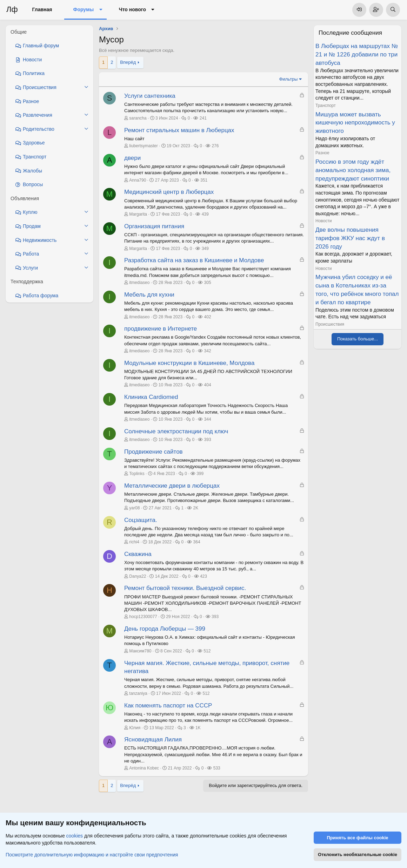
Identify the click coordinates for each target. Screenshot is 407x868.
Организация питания (154, 226)
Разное (322, 153)
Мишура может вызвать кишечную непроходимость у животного (355, 123)
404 (208, 385)
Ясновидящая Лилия (153, 740)
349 (205, 249)
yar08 (134, 508)
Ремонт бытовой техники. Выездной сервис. (185, 588)
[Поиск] (393, 10)
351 (204, 180)
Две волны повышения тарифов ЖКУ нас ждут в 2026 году (350, 238)
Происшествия (330, 324)
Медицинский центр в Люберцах (169, 192)
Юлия (135, 728)
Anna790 (138, 180)
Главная (42, 9)
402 (208, 317)
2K (196, 508)
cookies (75, 836)
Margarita (138, 214)
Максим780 (140, 651)
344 (208, 419)
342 (208, 351)
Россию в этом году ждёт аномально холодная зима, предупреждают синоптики (353, 170)
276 (215, 146)
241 (203, 118)
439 (205, 214)
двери (132, 158)
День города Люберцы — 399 (165, 629)
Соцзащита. (141, 520)
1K (198, 728)
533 (217, 768)
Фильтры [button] (288, 79)
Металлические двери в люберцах (172, 486)
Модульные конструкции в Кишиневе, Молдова (189, 363)
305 (208, 283)
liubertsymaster (143, 146)
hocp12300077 (143, 617)
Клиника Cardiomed (151, 397)
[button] (101, 10)
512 (207, 651)
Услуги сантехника (150, 96)
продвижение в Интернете (161, 329)
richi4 (134, 542)
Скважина (138, 554)
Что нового (132, 9)
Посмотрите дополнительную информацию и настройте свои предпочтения (92, 854)
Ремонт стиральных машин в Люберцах (179, 130)
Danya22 (138, 576)
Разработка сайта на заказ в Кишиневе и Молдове (194, 260)
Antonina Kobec (144, 768)
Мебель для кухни (149, 295)
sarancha (138, 118)
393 (208, 440)
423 (203, 576)
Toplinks (137, 474)
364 (197, 542)
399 (200, 474)
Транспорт (326, 106)
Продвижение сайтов (154, 452)
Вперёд (128, 62)
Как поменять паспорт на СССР (168, 706)
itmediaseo (139, 283)
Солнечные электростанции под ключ (176, 431)
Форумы (83, 9)
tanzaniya (138, 693)
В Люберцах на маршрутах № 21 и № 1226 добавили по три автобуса (357, 55)
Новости (323, 221)
